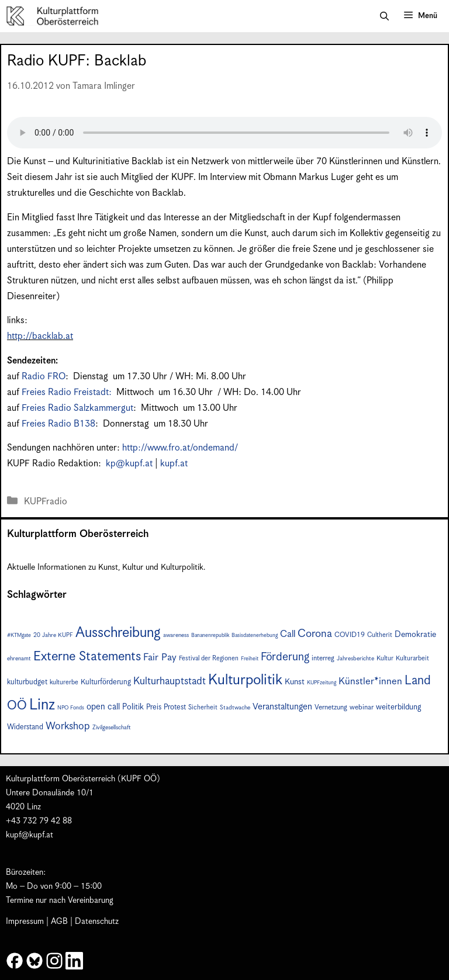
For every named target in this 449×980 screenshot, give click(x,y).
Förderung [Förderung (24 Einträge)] (285, 657)
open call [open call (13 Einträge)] (103, 707)
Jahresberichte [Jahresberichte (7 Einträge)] (355, 659)
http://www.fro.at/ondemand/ (180, 448)
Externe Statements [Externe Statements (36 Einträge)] (87, 657)
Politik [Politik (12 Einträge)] (133, 707)
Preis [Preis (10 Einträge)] (154, 707)
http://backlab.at (40, 336)
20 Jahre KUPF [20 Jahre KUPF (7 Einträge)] (53, 635)
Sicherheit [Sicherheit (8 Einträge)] (203, 707)
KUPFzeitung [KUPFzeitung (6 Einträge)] (322, 683)
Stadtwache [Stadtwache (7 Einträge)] (235, 708)
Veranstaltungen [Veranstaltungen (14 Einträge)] (282, 707)
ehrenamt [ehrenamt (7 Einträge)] (19, 659)
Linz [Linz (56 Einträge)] (42, 705)
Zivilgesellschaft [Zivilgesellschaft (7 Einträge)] (112, 728)
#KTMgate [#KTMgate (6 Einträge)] (19, 636)
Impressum (25, 922)
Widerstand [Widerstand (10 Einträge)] (25, 727)
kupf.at (174, 464)
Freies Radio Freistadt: (68, 392)
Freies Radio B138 (58, 424)
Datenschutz (97, 922)
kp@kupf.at (129, 464)
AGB (59, 922)
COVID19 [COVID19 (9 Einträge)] (350, 635)
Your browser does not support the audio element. (224, 133)
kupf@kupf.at (30, 835)
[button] (384, 16)
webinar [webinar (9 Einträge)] (362, 707)
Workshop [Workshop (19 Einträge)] (68, 726)
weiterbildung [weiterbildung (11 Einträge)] (398, 707)
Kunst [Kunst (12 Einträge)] (295, 682)
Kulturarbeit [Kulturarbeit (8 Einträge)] (412, 658)
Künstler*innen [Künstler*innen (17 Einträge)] (370, 682)
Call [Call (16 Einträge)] (288, 634)
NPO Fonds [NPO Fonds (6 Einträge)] (71, 708)
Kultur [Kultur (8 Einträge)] (385, 658)
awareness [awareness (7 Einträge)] (176, 635)
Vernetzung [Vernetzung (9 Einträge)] (331, 707)
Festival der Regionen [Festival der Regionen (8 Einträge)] (209, 658)
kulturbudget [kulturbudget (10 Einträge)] (27, 682)
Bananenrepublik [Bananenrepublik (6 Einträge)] (210, 636)
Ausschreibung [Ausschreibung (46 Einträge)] (118, 633)
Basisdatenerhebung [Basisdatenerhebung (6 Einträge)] (255, 636)
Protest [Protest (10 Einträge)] (175, 707)
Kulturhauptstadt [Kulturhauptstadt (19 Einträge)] (170, 681)
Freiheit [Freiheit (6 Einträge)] (250, 659)
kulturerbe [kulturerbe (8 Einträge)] (64, 682)
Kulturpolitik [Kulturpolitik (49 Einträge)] (245, 680)
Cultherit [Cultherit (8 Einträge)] (380, 635)
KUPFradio (46, 502)
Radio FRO (44, 377)
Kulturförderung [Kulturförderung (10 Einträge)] (106, 682)
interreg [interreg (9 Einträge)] (323, 658)
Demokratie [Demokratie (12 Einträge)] (415, 635)
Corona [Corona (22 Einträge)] (315, 634)
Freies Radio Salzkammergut (77, 408)
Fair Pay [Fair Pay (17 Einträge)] (160, 658)
